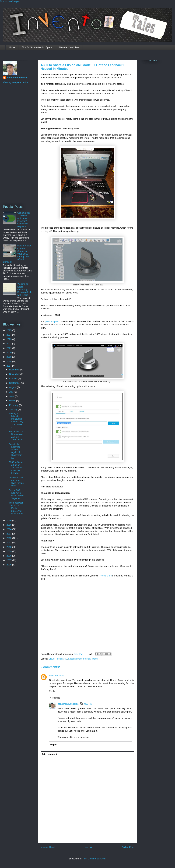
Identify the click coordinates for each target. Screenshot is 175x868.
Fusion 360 (61, 659)
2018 (9, 361)
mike (52, 676)
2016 (9, 520)
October (14, 379)
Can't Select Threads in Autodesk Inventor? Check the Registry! (23, 220)
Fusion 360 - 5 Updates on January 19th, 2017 (16, 436)
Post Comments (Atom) (94, 859)
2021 (9, 348)
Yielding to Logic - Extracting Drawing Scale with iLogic (25, 289)
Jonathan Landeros (68, 704)
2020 (9, 352)
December (15, 370)
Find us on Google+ (10, 1)
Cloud (52, 659)
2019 (9, 357)
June (12, 396)
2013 (9, 534)
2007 (9, 560)
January (14, 410)
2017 (9, 366)
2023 (9, 339)
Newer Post (48, 847)
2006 (9, 565)
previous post (52, 321)
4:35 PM (88, 704)
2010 (9, 547)
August (13, 387)
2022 (9, 344)
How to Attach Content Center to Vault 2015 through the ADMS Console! (17, 254)
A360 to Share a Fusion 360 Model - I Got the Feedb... (16, 468)
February (14, 405)
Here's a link (106, 576)
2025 (9, 330)
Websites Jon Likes (69, 47)
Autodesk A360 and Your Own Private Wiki (16, 482)
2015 (9, 525)
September (15, 383)
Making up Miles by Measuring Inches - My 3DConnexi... (16, 420)
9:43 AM (59, 676)
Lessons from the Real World (83, 659)
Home (12, 47)
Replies (56, 698)
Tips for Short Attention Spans (37, 47)
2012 (9, 538)
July (12, 392)
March (13, 401)
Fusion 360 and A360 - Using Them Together (16, 494)
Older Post (128, 847)
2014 (9, 529)
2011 (9, 542)
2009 (9, 551)
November (15, 374)
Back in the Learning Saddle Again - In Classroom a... (15, 451)
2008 (9, 556)
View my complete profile (16, 82)
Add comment (49, 754)
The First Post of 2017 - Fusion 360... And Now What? (16, 508)
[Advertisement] (17, 144)
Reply (52, 691)
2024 (9, 335)
